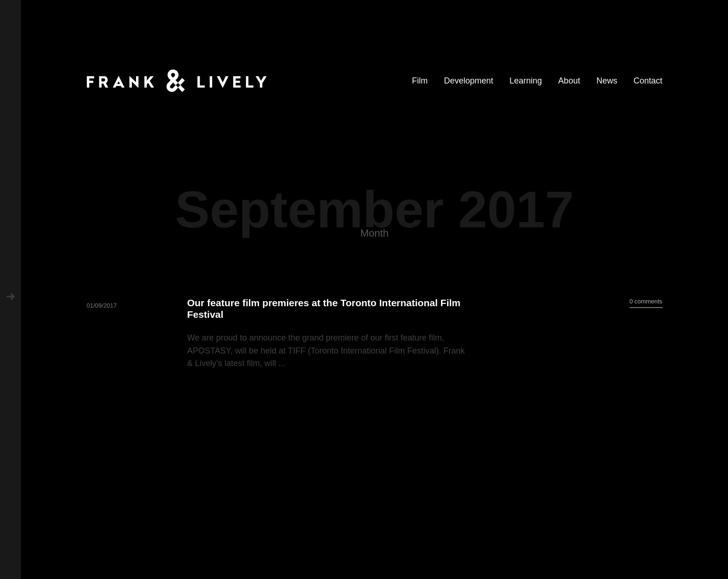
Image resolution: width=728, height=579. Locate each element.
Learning (526, 81)
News (607, 81)
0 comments (646, 301)
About (569, 81)
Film (420, 81)
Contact (648, 81)
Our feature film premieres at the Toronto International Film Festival (324, 309)
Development (468, 81)
